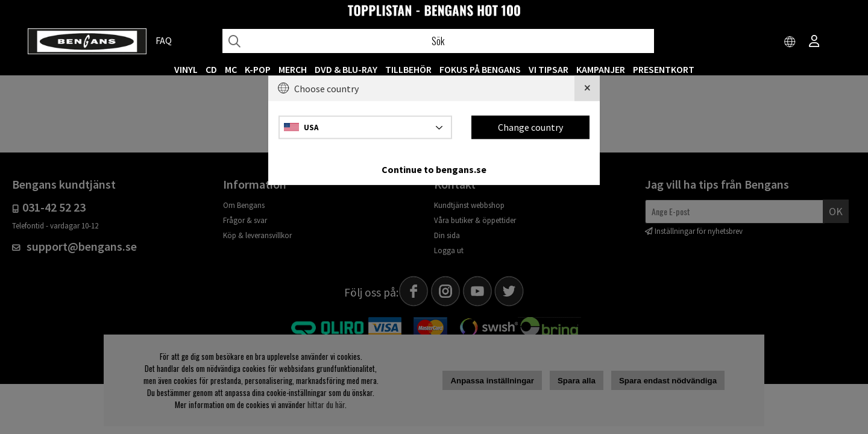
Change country (530, 127)
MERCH (293, 69)
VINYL (186, 69)
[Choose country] (790, 42)
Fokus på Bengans (480, 69)
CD (211, 69)
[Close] (587, 89)
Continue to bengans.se (434, 169)
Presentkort (664, 69)
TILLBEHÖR (408, 69)
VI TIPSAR (549, 69)
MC (231, 69)
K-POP (258, 69)
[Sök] (438, 41)
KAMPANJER (601, 69)
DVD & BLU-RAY (346, 69)
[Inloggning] (814, 42)
